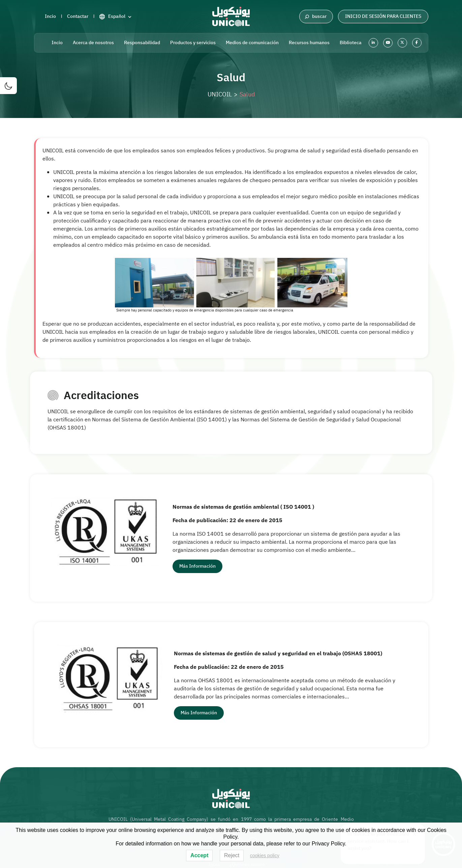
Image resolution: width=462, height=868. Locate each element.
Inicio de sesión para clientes (383, 16)
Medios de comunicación (252, 43)
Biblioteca (351, 43)
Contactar (78, 16)
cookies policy (265, 856)
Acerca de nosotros (93, 43)
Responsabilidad (142, 43)
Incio (50, 16)
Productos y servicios (193, 43)
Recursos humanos (309, 43)
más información (197, 566)
